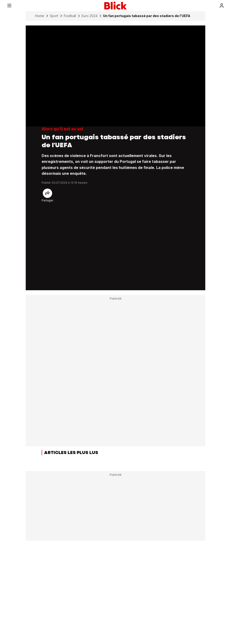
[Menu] (9, 6)
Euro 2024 (90, 16)
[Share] (47, 193)
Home (40, 16)
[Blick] (115, 6)
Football (70, 16)
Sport (54, 16)
